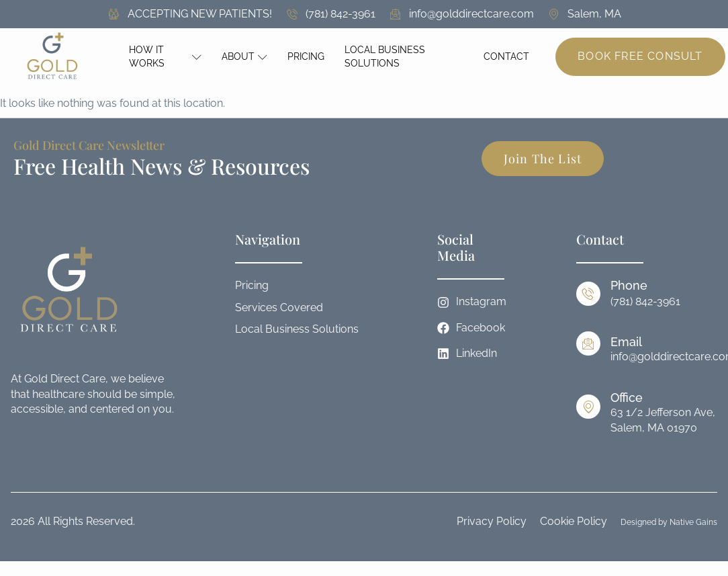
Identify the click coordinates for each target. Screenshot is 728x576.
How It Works (166, 56)
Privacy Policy (492, 521)
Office (627, 398)
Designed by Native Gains (669, 522)
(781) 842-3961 (645, 301)
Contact (506, 56)
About (244, 56)
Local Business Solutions (385, 56)
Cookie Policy (574, 521)
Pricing (306, 56)
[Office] (588, 407)
